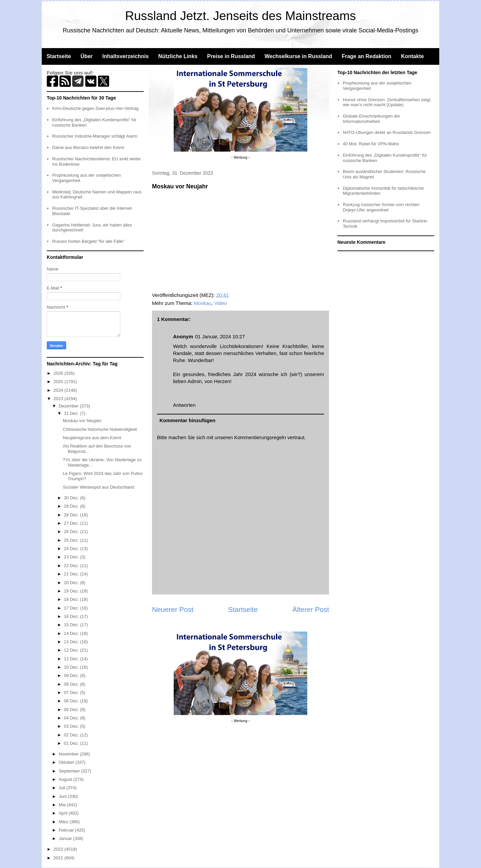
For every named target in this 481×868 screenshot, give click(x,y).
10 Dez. (72, 667)
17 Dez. (72, 608)
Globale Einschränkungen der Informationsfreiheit (371, 119)
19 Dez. (72, 591)
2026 (59, 373)
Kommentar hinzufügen (188, 420)
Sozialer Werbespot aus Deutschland (99, 487)
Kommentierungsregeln (260, 437)
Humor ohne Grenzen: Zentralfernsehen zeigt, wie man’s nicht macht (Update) (387, 102)
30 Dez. (72, 498)
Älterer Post (311, 609)
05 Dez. (72, 710)
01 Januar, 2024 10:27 (220, 336)
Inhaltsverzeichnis (125, 56)
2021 (59, 858)
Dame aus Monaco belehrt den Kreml (88, 147)
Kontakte (412, 56)
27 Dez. (72, 523)
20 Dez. (72, 583)
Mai (63, 805)
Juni (63, 796)
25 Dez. (72, 540)
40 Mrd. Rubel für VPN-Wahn (371, 144)
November (69, 754)
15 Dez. (72, 625)
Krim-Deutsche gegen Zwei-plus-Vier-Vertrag (95, 108)
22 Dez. (72, 566)
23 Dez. (72, 557)
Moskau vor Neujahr (82, 421)
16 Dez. (72, 616)
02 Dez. (72, 735)
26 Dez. (72, 532)
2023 (59, 399)
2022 (59, 849)
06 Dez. (72, 701)
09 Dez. (72, 675)
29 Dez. (72, 506)
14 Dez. (72, 633)
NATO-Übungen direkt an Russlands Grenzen (387, 132)
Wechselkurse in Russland (298, 56)
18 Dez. (72, 599)
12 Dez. (72, 650)
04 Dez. (72, 718)
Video (220, 303)
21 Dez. (72, 574)
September (70, 771)
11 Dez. (72, 659)
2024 (59, 390)
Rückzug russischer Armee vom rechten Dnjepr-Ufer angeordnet (381, 207)
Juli (63, 788)
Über (87, 56)
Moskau (203, 303)
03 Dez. (72, 726)
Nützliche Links (178, 56)
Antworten (184, 405)
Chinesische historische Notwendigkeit (100, 429)
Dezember (69, 406)
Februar (67, 830)
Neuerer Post (173, 609)
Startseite (59, 56)
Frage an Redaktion (366, 56)
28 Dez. (72, 515)
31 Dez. (72, 413)
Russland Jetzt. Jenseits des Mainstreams (241, 16)
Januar (66, 838)
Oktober (67, 762)
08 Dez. (72, 684)
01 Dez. (72, 743)
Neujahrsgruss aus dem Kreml (92, 438)
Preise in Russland (231, 56)
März (64, 822)
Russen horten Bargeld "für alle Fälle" (88, 241)
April (64, 813)
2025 (59, 382)
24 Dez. (72, 549)
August (66, 779)
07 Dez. (72, 692)
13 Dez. (72, 642)
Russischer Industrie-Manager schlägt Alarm (95, 136)
